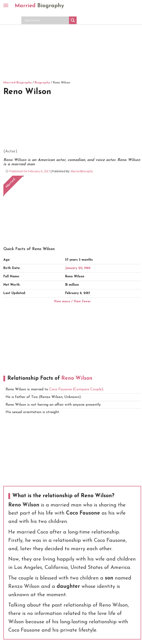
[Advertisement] (71, 46)
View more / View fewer (72, 302)
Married (39, 6)
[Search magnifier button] (73, 20)
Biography (42, 83)
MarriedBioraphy (82, 171)
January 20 (74, 268)
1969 (87, 268)
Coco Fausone (61, 389)
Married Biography (18, 83)
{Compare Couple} (88, 389)
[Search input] (46, 20)
